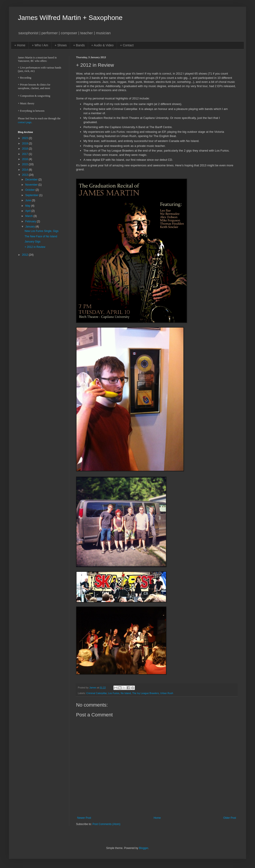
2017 (25, 154)
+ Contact (127, 45)
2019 (25, 144)
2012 (25, 255)
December (32, 180)
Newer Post (84, 818)
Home (157, 818)
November (32, 185)
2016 (25, 159)
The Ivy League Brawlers (146, 693)
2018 (25, 149)
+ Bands (79, 45)
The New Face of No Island (41, 236)
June (29, 200)
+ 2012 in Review (35, 247)
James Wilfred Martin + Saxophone (70, 18)
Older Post (230, 818)
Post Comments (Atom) (106, 824)
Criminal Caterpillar (97, 693)
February (31, 221)
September (32, 195)
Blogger (143, 848)
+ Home (20, 45)
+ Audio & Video (102, 45)
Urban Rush (167, 693)
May (28, 206)
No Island (126, 693)
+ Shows (61, 45)
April (28, 211)
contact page (25, 122)
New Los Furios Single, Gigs (41, 231)
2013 (25, 175)
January (30, 227)
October (30, 190)
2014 (25, 170)
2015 (25, 164)
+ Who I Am (40, 45)
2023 (25, 138)
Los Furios (114, 693)
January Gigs (33, 242)
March (29, 216)
